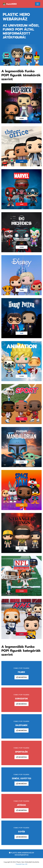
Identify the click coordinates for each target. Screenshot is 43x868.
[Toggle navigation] (38, 4)
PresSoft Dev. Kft (22, 864)
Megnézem (21, 677)
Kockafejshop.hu (22, 855)
